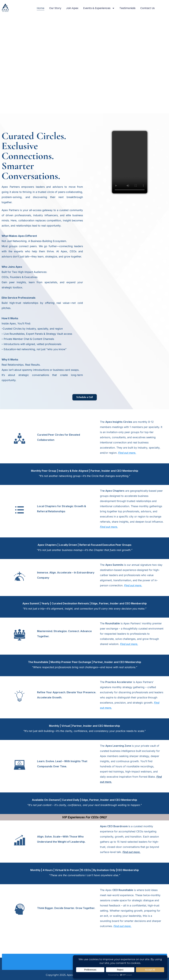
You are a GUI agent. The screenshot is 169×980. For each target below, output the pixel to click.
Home (41, 8)
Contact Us (147, 8)
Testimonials (127, 8)
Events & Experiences (99, 8)
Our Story (55, 8)
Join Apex (72, 8)
